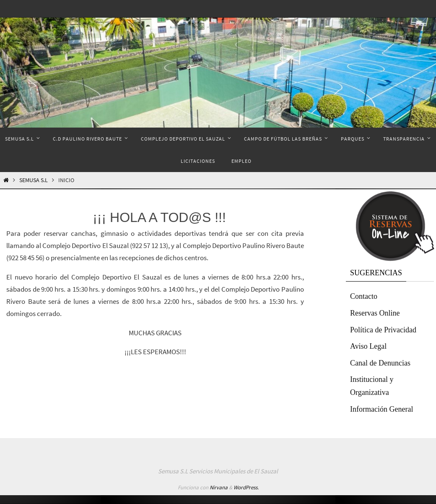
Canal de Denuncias (380, 363)
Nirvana (219, 487)
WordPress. (246, 487)
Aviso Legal (368, 346)
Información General (381, 409)
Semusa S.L (34, 180)
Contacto (364, 296)
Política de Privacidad (383, 330)
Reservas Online (375, 313)
